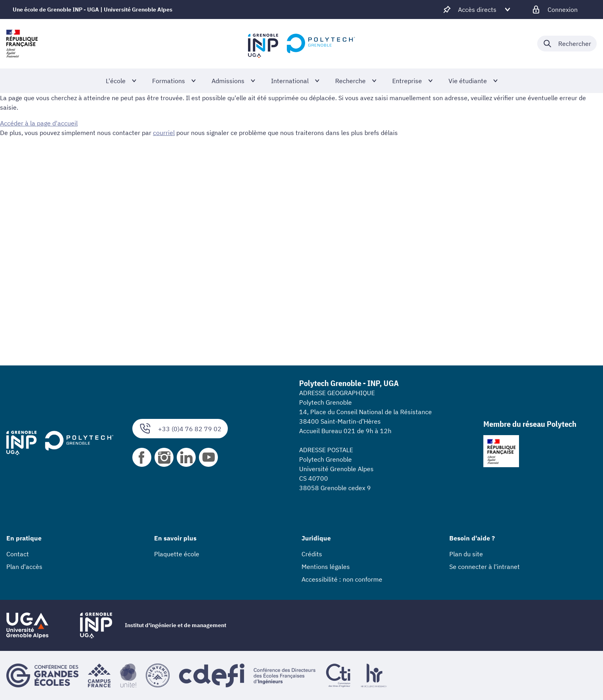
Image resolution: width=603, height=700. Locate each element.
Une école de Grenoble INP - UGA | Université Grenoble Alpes (93, 10)
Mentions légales (326, 567)
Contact (18, 554)
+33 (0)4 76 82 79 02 (180, 429)
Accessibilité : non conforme (342, 579)
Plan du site (466, 554)
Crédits (312, 554)
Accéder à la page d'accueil (39, 123)
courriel (164, 133)
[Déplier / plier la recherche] (567, 44)
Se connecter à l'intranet (485, 567)
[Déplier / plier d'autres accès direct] (477, 10)
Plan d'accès (24, 567)
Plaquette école (177, 554)
